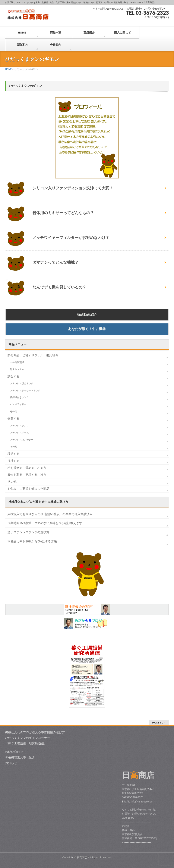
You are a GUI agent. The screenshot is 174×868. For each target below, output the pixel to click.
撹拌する (13, 461)
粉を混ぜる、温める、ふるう (27, 468)
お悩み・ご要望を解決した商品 (28, 489)
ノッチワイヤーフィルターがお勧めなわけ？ (69, 238)
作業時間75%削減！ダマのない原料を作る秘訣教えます (45, 523)
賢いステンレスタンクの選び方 (28, 532)
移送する (13, 454)
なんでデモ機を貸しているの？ (57, 287)
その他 (14, 411)
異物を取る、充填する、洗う (27, 475)
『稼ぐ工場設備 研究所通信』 (26, 743)
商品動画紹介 (87, 315)
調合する (13, 376)
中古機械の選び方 (38, 502)
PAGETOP (159, 723)
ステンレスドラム (19, 433)
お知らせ (11, 763)
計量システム (17, 369)
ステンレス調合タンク (22, 383)
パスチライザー (18, 404)
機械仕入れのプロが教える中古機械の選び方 (35, 732)
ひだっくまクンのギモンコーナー (28, 738)
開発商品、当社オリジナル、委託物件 (33, 355)
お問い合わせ (14, 752)
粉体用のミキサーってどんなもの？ (61, 213)
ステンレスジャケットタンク (25, 390)
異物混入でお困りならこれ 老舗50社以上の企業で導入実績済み (50, 514)
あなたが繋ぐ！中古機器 (87, 329)
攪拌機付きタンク (19, 397)
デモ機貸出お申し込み (20, 757)
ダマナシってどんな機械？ (54, 262)
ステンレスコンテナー (22, 440)
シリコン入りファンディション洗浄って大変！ (71, 188)
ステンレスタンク (19, 425)
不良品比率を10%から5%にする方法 (32, 541)
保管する (13, 418)
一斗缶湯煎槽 (17, 362)
